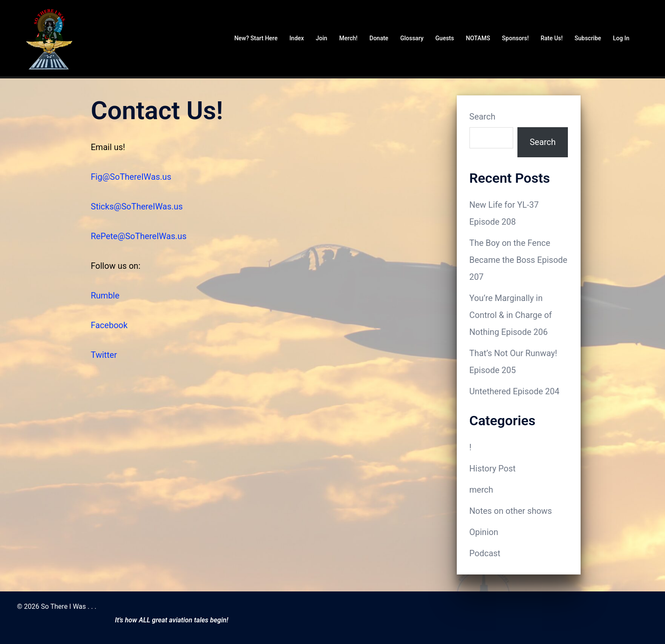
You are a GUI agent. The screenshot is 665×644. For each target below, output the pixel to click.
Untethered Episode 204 (515, 391)
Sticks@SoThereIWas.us (137, 206)
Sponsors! (516, 38)
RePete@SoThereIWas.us (139, 236)
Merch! (348, 38)
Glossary (412, 38)
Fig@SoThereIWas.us (131, 177)
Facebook (109, 325)
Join (322, 38)
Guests (445, 38)
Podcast (485, 553)
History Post (493, 468)
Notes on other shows (511, 511)
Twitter (104, 355)
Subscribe (588, 38)
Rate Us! (552, 38)
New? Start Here (256, 38)
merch (481, 490)
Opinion (484, 532)
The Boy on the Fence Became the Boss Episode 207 (518, 260)
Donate (379, 38)
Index (296, 38)
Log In (621, 38)
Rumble (105, 296)
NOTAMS (478, 38)
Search (482, 117)
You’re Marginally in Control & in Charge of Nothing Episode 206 (511, 315)
